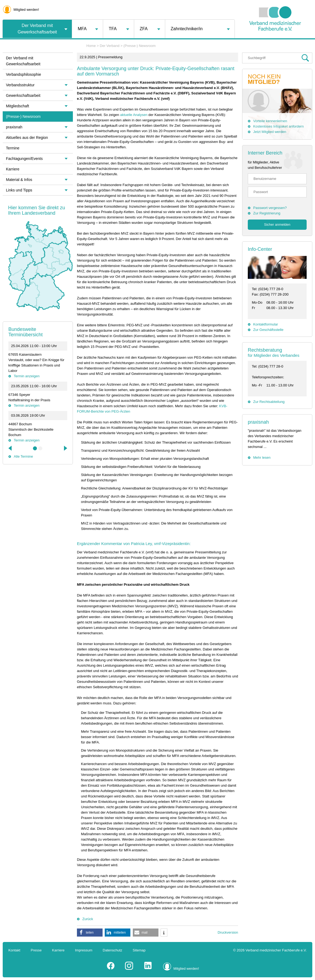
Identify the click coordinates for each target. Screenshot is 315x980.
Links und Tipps (19, 190)
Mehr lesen (262, 458)
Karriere (13, 169)
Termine (13, 148)
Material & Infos (19, 180)
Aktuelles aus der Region (27, 138)
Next (65, 448)
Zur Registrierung (267, 213)
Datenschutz (113, 950)
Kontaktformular (266, 324)
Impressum (84, 950)
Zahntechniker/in (187, 29)
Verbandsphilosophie (23, 74)
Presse (36, 950)
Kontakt (14, 950)
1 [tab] (35, 448)
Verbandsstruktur (20, 85)
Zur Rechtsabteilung (269, 402)
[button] (90, 933)
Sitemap (139, 950)
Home (91, 46)
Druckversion (228, 932)
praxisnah (258, 422)
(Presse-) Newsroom (139, 46)
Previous (11, 448)
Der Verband (110, 46)
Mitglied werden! (26, 10)
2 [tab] (40, 448)
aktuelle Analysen (134, 115)
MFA (82, 29)
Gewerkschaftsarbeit (23, 95)
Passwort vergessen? (270, 208)
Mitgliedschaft (18, 106)
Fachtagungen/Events (24, 159)
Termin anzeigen (27, 376)
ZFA (144, 29)
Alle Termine (23, 456)
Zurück (88, 919)
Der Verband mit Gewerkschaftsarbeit (37, 29)
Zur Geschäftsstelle (268, 330)
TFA (113, 29)
